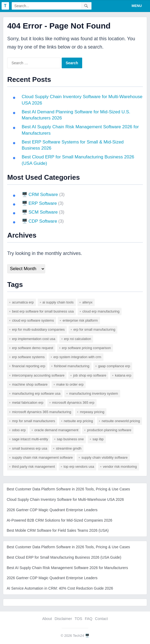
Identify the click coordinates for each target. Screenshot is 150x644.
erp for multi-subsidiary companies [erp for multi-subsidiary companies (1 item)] (38, 329)
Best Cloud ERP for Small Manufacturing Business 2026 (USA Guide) (64, 557)
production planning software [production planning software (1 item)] (109, 430)
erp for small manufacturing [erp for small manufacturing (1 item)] (94, 329)
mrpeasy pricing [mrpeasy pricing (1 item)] (92, 412)
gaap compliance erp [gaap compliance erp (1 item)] (114, 366)
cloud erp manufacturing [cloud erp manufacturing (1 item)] (101, 311)
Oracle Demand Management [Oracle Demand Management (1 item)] (56, 430)
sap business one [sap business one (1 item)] (70, 439)
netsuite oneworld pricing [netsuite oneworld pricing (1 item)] (121, 421)
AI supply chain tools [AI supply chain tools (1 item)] (58, 302)
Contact (101, 619)
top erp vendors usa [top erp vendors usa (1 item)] (79, 467)
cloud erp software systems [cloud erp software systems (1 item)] (33, 320)
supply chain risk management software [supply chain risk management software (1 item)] (42, 457)
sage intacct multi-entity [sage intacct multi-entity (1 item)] (30, 439)
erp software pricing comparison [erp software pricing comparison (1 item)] (86, 348)
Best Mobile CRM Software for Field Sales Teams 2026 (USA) (58, 530)
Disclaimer (63, 619)
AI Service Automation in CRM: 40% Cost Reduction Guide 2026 (60, 588)
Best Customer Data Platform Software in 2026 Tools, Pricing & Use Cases (68, 489)
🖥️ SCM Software (40, 212)
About (47, 619)
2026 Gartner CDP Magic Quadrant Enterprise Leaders (52, 510)
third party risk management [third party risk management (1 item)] (33, 467)
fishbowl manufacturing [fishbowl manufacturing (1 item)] (72, 366)
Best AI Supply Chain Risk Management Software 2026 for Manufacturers (67, 568)
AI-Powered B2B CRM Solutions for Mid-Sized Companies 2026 (59, 520)
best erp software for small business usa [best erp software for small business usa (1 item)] (43, 311)
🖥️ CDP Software (40, 221)
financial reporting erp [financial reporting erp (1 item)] (29, 366)
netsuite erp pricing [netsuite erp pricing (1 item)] (78, 421)
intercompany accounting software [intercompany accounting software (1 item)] (38, 375)
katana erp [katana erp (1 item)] (123, 375)
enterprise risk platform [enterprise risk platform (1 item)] (80, 320)
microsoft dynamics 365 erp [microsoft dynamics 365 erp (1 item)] (73, 403)
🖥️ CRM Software (40, 195)
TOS (79, 619)
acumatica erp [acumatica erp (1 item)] (23, 302)
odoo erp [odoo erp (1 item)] (19, 430)
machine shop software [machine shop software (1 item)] (30, 384)
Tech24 (78, 636)
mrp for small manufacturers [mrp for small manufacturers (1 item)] (34, 421)
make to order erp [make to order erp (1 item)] (70, 384)
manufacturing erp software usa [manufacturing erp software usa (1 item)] (36, 393)
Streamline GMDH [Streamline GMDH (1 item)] (69, 448)
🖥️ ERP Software (40, 203)
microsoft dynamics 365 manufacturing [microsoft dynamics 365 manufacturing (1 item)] (42, 412)
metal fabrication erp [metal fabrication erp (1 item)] (28, 403)
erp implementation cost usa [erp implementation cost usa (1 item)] (34, 339)
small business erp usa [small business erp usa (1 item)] (30, 448)
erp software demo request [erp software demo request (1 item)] (33, 348)
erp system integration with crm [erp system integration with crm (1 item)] (77, 357)
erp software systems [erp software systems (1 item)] (28, 357)
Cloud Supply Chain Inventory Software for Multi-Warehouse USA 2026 (65, 499)
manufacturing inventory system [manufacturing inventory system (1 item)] (94, 393)
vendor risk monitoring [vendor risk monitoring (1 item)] (120, 467)
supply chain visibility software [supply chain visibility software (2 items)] (104, 457)
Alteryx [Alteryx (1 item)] (87, 302)
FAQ (89, 619)
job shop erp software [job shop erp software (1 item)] (90, 375)
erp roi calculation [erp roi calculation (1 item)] (78, 339)
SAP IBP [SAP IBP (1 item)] (98, 439)
